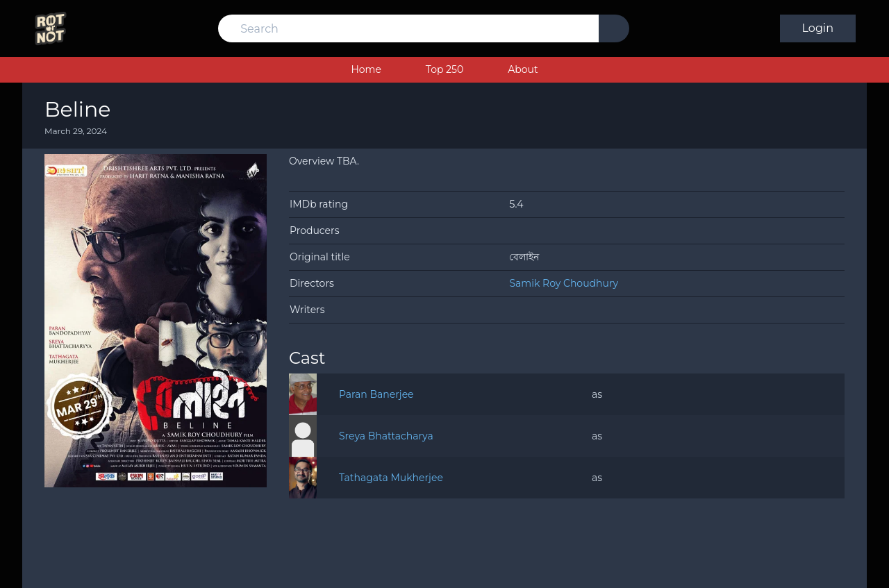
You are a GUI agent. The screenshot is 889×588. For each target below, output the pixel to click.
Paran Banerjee (376, 394)
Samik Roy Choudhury (564, 283)
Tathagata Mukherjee (391, 478)
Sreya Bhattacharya (386, 436)
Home (366, 69)
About (523, 69)
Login (818, 28)
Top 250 (444, 69)
